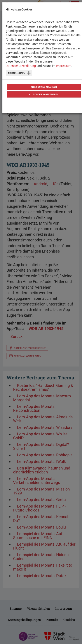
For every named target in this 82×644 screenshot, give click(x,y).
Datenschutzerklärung (21, 66)
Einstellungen (17, 73)
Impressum (64, 66)
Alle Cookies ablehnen (44, 87)
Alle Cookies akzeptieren (44, 94)
